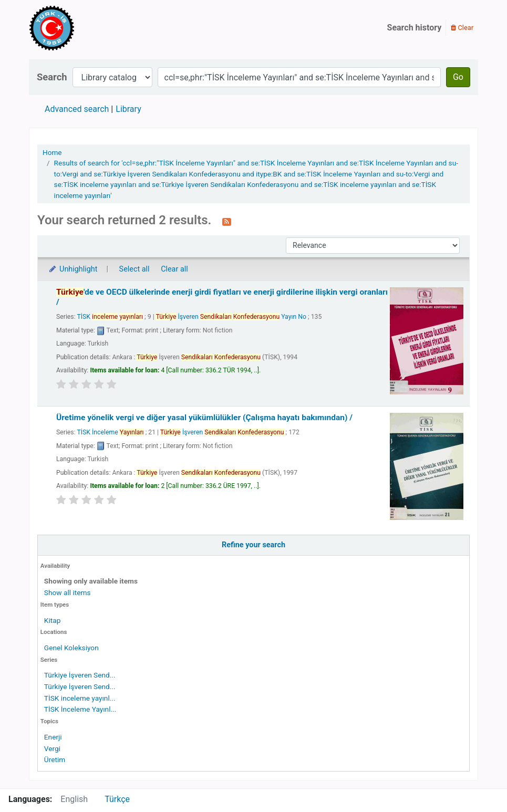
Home (52, 152)
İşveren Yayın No (231, 317)
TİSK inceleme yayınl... (80, 698)
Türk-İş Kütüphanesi (82, 28)
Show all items (68, 592)
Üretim (55, 759)
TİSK (110, 317)
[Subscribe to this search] (227, 221)
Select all (134, 269)
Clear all (174, 269)
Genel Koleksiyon (71, 648)
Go (458, 77)
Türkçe (117, 799)
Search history (415, 28)
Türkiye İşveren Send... (80, 675)
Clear (462, 28)
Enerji (53, 737)
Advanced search (77, 109)
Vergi (52, 748)
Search (52, 77)
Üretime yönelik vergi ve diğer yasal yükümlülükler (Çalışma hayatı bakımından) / (204, 418)
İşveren (222, 432)
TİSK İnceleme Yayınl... (80, 709)
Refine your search (253, 545)
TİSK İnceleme (110, 432)
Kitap (53, 620)
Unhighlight (73, 269)
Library (128, 109)
